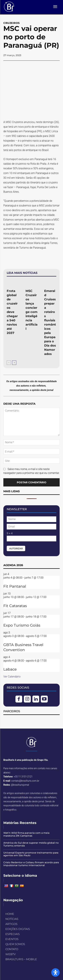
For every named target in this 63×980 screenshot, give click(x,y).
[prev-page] (9, 363)
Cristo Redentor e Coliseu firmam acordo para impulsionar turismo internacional (31, 864)
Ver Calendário (12, 677)
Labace (10, 669)
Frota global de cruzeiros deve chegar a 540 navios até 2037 (12, 312)
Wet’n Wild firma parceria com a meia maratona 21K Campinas (26, 834)
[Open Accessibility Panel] (55, 972)
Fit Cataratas (15, 606)
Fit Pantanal (15, 586)
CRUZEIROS (12, 23)
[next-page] (14, 363)
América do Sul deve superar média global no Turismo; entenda (31, 844)
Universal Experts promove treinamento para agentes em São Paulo (31, 854)
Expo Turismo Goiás (22, 625)
